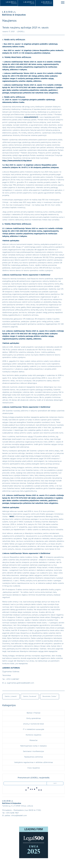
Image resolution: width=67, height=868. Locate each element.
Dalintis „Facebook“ (30, 696)
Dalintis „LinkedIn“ (11, 696)
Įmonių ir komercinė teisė (34, 724)
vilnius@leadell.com (19, 816)
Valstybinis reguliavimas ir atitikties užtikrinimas (33, 762)
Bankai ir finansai (34, 713)
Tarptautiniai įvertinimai (33, 757)
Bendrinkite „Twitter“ (50, 696)
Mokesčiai (33, 740)
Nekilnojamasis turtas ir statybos (33, 746)
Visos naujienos (34, 768)
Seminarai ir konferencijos (33, 751)
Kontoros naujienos (34, 735)
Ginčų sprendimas (34, 718)
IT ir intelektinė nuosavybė (33, 729)
